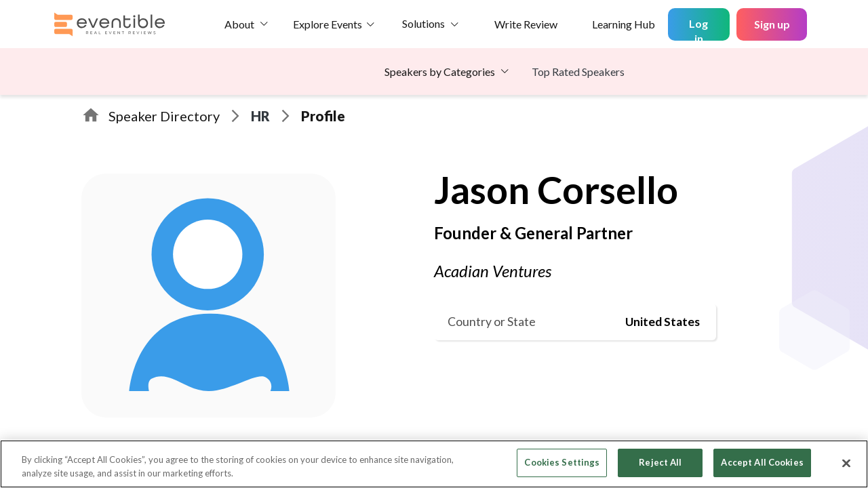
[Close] (846, 463)
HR (260, 116)
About (239, 24)
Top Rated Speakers (578, 72)
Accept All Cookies (762, 462)
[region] (434, 464)
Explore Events (328, 24)
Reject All (660, 462)
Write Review (526, 24)
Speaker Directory (164, 116)
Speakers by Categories (440, 72)
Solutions (423, 23)
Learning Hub (624, 24)
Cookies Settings (562, 462)
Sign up (772, 24)
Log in (698, 29)
